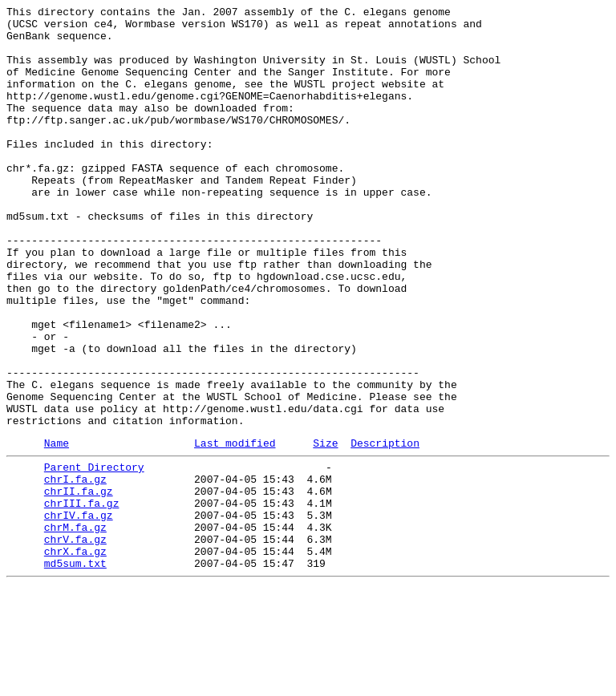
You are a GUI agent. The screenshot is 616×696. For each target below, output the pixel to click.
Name (57, 529)
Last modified (235, 529)
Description (385, 529)
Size (325, 529)
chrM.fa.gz (75, 628)
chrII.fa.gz (79, 585)
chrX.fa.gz (75, 657)
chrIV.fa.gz (79, 613)
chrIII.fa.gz (82, 599)
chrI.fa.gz (75, 570)
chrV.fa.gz (75, 642)
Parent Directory (94, 556)
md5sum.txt (75, 671)
